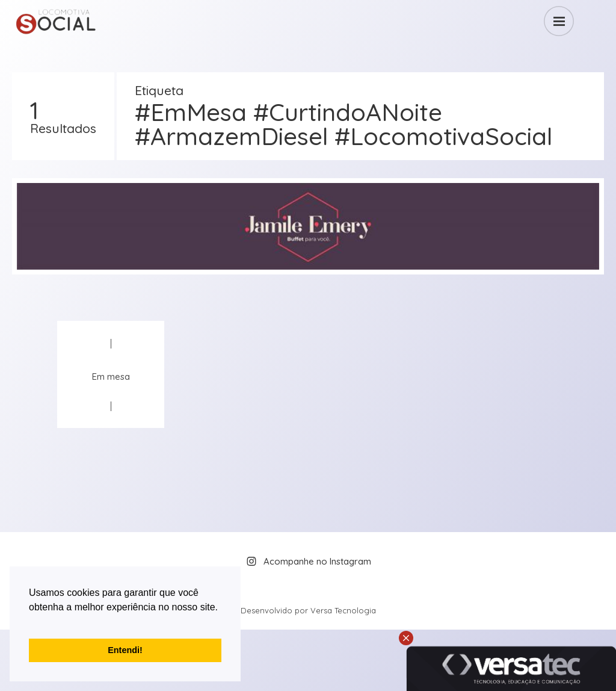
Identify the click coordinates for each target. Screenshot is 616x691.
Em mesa (111, 376)
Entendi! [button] (125, 650)
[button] (31, 622)
